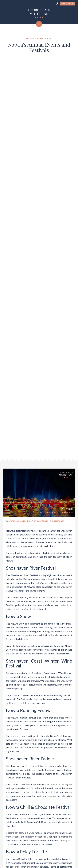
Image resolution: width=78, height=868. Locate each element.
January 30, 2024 (41, 521)
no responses (58, 521)
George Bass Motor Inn (19, 521)
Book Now (68, 4)
